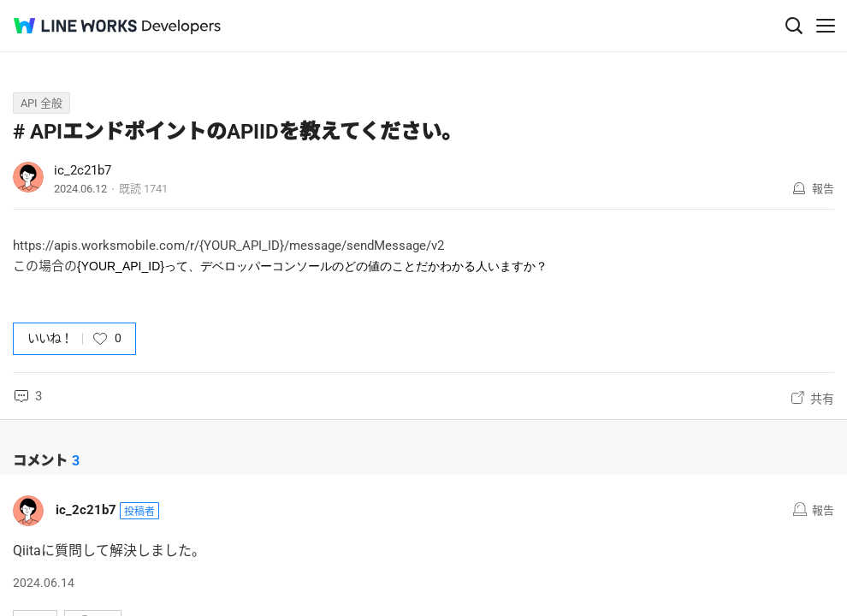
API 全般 (41, 103)
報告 (823, 189)
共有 (822, 399)
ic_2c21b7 (83, 170)
